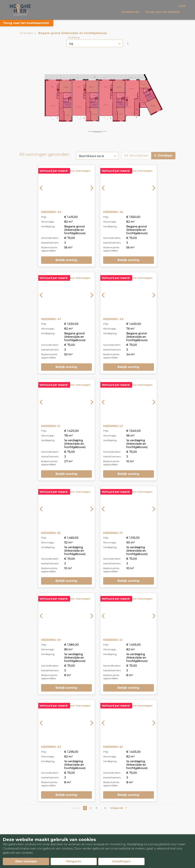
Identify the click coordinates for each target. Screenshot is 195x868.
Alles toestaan (26, 861)
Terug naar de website (162, 12)
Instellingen (121, 861)
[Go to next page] (118, 808)
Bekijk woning (66, 260)
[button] (85, 101)
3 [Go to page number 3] (96, 808)
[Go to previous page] (74, 808)
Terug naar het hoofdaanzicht (26, 23)
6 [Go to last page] (105, 808)
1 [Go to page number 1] (85, 808)
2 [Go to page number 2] (91, 808)
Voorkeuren (130, 12)
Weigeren (74, 861)
